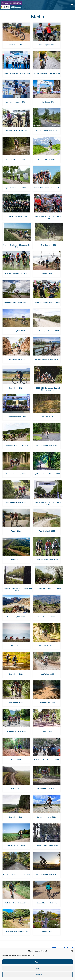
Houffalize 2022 (47, 674)
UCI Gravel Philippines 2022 (47, 760)
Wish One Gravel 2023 (16, 502)
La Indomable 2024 (16, 359)
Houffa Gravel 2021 (16, 846)
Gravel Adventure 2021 (47, 874)
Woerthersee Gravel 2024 (47, 359)
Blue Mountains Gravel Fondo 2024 (48, 217)
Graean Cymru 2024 (47, 45)
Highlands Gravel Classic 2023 (47, 474)
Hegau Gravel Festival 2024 (16, 188)
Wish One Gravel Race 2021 (16, 903)
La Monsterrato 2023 (16, 417)
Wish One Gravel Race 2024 (47, 188)
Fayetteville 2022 (47, 703)
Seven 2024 (47, 274)
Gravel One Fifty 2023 (16, 474)
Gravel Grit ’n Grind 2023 (16, 445)
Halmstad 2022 (16, 703)
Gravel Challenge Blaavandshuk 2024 (17, 246)
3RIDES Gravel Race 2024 (16, 274)
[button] (71, 951)
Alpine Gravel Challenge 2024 (47, 73)
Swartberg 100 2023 (16, 617)
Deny (37, 968)
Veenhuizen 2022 (47, 645)
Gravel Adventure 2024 (47, 130)
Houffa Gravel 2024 (47, 102)
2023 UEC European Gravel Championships (48, 389)
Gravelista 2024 (16, 45)
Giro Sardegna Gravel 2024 (47, 331)
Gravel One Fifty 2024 (16, 159)
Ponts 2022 (16, 645)
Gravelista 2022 (16, 674)
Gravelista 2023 (16, 388)
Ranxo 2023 (16, 531)
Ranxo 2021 (16, 788)
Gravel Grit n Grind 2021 (47, 846)
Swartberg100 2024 (16, 331)
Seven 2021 (47, 931)
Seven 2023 (16, 560)
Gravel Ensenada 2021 (47, 903)
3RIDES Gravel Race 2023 (47, 560)
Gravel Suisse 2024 (47, 159)
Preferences (37, 975)
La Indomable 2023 (47, 617)
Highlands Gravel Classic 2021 (16, 874)
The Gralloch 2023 (47, 531)
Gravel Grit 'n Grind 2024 (16, 130)
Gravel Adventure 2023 (47, 445)
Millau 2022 (47, 731)
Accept (37, 962)
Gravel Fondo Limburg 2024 (16, 302)
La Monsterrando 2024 (16, 102)
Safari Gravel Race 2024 (16, 216)
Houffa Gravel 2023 (47, 417)
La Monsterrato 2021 (47, 817)
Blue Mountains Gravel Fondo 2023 (48, 503)
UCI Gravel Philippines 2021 (16, 931)
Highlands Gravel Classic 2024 (47, 302)
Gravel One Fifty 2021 (47, 788)
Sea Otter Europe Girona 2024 (16, 73)
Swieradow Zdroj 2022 (16, 731)
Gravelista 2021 (16, 817)
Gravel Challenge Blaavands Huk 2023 (17, 589)
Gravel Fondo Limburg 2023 (49, 588)
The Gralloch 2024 (49, 245)
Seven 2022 (16, 760)
